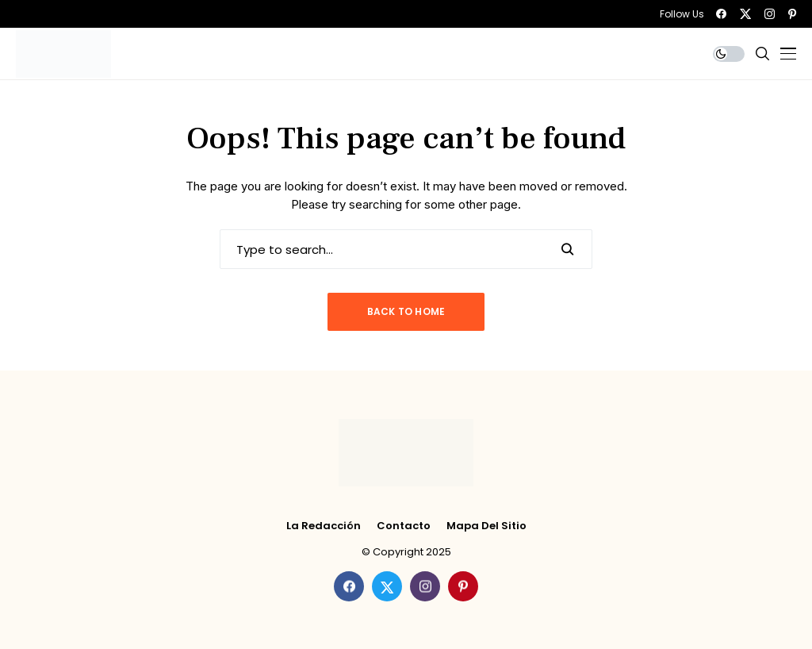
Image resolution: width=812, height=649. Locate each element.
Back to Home (406, 311)
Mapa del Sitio (486, 526)
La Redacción (324, 526)
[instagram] (770, 14)
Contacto (404, 526)
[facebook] (721, 14)
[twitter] (745, 14)
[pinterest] (792, 14)
